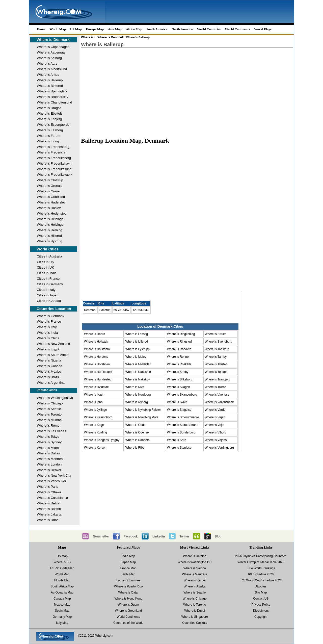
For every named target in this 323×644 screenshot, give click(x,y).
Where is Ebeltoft (49, 113)
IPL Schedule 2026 (261, 574)
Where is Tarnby (216, 357)
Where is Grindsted (51, 197)
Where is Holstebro (97, 349)
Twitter (184, 536)
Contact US (261, 599)
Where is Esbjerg (49, 119)
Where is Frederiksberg (54, 158)
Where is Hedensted (52, 213)
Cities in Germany (50, 284)
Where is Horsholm (97, 364)
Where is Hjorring (49, 241)
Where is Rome (48, 426)
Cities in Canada (49, 301)
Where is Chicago (50, 403)
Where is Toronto (49, 414)
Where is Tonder (216, 372)
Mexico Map (62, 605)
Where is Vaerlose (217, 395)
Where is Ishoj (94, 402)
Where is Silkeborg (180, 379)
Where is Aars (47, 63)
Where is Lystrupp (138, 349)
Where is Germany (50, 316)
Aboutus (261, 586)
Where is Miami (48, 448)
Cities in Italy (46, 290)
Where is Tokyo (48, 437)
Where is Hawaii (195, 580)
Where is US (62, 562)
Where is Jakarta (49, 514)
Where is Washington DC (195, 562)
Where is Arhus (48, 75)
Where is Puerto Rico (128, 586)
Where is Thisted (216, 364)
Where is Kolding (96, 432)
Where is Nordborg (138, 395)
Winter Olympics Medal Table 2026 (261, 562)
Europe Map (95, 29)
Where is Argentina (51, 383)
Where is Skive (177, 402)
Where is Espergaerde (53, 125)
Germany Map (62, 617)
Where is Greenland (128, 611)
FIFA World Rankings (261, 568)
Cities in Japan (48, 295)
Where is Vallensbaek (219, 402)
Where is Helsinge (50, 219)
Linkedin (159, 536)
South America (157, 29)
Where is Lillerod (137, 342)
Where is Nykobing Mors (142, 417)
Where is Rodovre (179, 349)
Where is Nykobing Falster (143, 410)
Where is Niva (135, 387)
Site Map (261, 593)
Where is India (47, 333)
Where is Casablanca (52, 498)
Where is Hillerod (49, 236)
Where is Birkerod (50, 86)
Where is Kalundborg (98, 417)
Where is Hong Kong (128, 599)
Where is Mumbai (50, 420)
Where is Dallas (48, 453)
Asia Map (115, 29)
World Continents (237, 29)
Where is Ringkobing (181, 334)
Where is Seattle (49, 409)
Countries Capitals (195, 623)
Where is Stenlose (179, 448)
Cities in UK (45, 267)
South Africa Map (62, 586)
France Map (128, 568)
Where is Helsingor (51, 225)
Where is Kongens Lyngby (102, 440)
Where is (87, 37)
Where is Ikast (94, 395)
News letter (101, 536)
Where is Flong (48, 141)
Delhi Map (128, 574)
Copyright (261, 617)
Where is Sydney (49, 442)
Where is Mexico (49, 371)
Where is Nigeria (49, 360)
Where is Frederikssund (54, 169)
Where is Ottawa (49, 492)
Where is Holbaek (96, 342)
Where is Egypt (48, 349)
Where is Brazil (48, 377)
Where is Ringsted (179, 342)
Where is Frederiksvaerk (55, 175)
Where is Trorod (215, 387)
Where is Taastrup (217, 349)
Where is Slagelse (179, 410)
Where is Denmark (53, 40)
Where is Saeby (178, 372)
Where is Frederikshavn (54, 163)
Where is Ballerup (50, 80)
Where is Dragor (49, 108)
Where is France (49, 321)
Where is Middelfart (138, 364)
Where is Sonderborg (181, 432)
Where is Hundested (98, 379)
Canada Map (62, 599)
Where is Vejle (214, 425)
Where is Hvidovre (96, 387)
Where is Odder (136, 425)
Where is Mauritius (195, 574)
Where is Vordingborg (219, 448)
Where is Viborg (215, 432)
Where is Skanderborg (182, 395)
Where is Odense (137, 432)
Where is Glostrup (50, 180)
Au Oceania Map (62, 593)
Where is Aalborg (49, 58)
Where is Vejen (215, 417)
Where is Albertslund (52, 69)
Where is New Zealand (53, 344)
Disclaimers (261, 611)
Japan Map (128, 562)
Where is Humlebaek (98, 372)
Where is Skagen (179, 387)
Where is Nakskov (138, 379)
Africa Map (134, 29)
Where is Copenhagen (53, 47)
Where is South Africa (53, 355)
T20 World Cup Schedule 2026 (261, 580)
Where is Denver (49, 470)
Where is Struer (215, 334)
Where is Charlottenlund (54, 102)
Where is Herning (49, 230)
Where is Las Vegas (51, 431)
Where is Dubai (48, 520)
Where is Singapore (195, 617)
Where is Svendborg (218, 342)
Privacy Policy (261, 605)
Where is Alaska (195, 586)
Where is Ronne (178, 357)
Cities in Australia (49, 256)
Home (41, 29)
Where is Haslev (49, 208)
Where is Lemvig (137, 334)
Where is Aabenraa (51, 52)
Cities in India (47, 273)
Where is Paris (48, 487)
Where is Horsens (96, 357)
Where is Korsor (95, 448)
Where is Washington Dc (55, 398)
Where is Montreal (50, 459)
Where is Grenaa (49, 186)
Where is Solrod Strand (183, 425)
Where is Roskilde (179, 364)
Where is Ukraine (195, 556)
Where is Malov (136, 357)
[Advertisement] (187, 92)
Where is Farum (48, 136)
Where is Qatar (128, 593)
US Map (76, 29)
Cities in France (48, 279)
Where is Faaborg (50, 130)
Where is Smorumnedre (183, 417)
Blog (218, 536)
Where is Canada (49, 366)
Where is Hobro (95, 334)
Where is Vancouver (51, 481)
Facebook (131, 536)
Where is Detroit (49, 503)
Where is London (49, 464)
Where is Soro (177, 440)
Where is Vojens (216, 440)
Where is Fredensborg (53, 147)
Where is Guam (128, 605)
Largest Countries (128, 580)
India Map (128, 556)
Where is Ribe (135, 448)
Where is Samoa (195, 568)
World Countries (209, 29)
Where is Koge (94, 425)
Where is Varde (215, 410)
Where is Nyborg (137, 402)
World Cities (48, 249)
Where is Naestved (138, 372)
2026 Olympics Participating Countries (261, 556)
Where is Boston (49, 509)
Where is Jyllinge (96, 410)
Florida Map (62, 580)
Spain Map (62, 611)
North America (182, 29)
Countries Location (54, 309)
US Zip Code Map (62, 568)
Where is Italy (47, 327)
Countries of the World (128, 623)
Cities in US (45, 262)
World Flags (263, 29)
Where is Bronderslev (52, 97)
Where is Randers (138, 440)
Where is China (48, 338)
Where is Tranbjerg (217, 379)
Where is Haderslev (51, 202)
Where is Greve (48, 191)
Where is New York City (54, 475)
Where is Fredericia (51, 152)
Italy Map (62, 623)
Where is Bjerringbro (52, 91)
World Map (58, 29)
